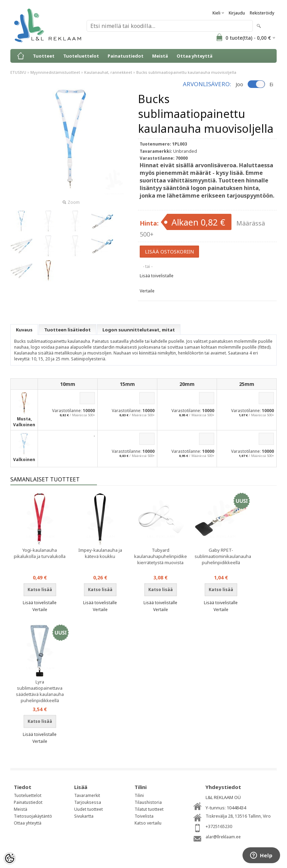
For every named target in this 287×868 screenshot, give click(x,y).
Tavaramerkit (87, 795)
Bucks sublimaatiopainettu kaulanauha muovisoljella (186, 72)
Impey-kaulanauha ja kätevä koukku (100, 553)
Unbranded (185, 151)
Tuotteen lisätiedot (67, 330)
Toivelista (144, 816)
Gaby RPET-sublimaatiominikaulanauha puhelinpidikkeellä (222, 556)
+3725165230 (219, 826)
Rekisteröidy (262, 13)
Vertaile (147, 291)
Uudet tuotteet (88, 809)
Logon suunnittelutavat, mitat (139, 330)
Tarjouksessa (88, 802)
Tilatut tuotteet (149, 809)
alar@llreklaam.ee (223, 837)
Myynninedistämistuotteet (55, 72)
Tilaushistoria (148, 802)
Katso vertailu (148, 823)
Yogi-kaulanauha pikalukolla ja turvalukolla (40, 553)
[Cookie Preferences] (10, 858)
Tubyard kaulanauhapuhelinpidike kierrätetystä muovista (161, 556)
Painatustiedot (126, 56)
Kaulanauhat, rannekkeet (108, 72)
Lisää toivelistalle (157, 276)
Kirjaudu (237, 13)
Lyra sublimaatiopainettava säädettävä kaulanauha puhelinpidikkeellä (40, 691)
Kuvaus (24, 330)
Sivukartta (84, 816)
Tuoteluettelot (81, 56)
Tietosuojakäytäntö (33, 816)
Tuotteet (44, 56)
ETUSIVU (18, 72)
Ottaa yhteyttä (195, 56)
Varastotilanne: (67, 411)
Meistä (160, 56)
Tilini (139, 795)
